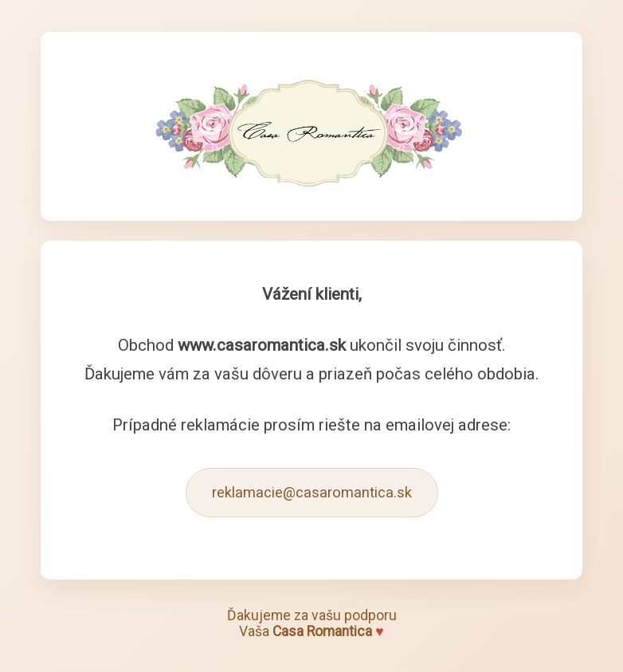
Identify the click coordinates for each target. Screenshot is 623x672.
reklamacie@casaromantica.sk (312, 492)
